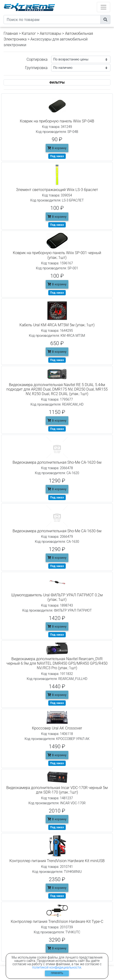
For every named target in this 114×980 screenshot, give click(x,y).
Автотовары (50, 33)
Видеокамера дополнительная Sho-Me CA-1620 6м (57, 462)
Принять (57, 973)
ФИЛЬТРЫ (57, 83)
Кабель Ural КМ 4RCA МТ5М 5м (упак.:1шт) (57, 325)
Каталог (29, 33)
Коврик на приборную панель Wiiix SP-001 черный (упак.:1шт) (57, 255)
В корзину (57, 148)
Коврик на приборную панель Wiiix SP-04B (57, 121)
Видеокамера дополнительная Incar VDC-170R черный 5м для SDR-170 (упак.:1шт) (57, 790)
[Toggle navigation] (103, 7)
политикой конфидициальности (57, 967)
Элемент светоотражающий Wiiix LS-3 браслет (57, 190)
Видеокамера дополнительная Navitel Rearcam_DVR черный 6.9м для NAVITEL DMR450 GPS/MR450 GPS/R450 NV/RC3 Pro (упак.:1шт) (57, 663)
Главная (11, 33)
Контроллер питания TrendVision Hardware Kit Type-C (57, 922)
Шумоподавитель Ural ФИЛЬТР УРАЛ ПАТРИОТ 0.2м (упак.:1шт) (57, 597)
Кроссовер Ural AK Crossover (57, 728)
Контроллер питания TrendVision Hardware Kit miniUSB (57, 861)
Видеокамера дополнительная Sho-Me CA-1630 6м (57, 531)
